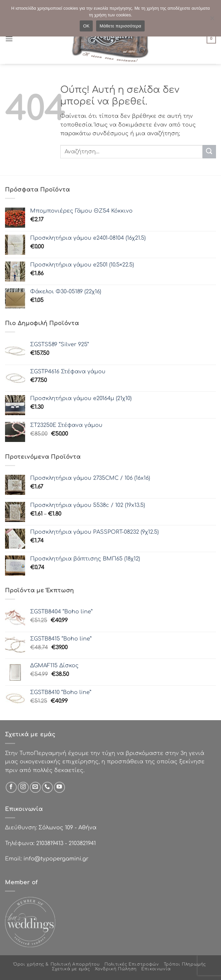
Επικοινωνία (156, 969)
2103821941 (82, 843)
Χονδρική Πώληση (116, 969)
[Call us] (47, 787)
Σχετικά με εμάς (71, 969)
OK (86, 26)
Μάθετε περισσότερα (120, 26)
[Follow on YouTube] (59, 787)
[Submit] (209, 152)
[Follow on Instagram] (23, 787)
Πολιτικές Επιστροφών (132, 964)
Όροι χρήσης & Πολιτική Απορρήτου (57, 964)
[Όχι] (212, 20)
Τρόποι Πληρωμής (185, 964)
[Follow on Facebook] (11, 787)
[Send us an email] (35, 787)
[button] (9, 39)
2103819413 (50, 843)
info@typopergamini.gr (56, 859)
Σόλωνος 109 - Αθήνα (67, 828)
